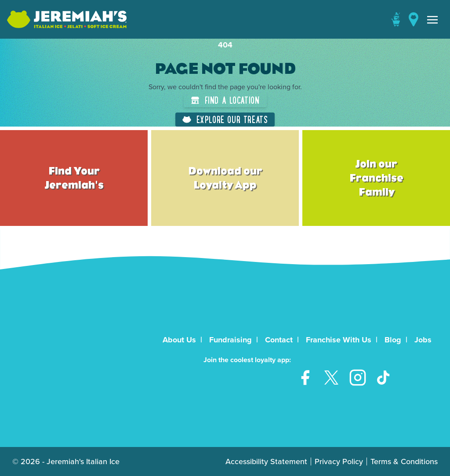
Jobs (423, 340)
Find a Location (225, 100)
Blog (393, 340)
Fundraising (230, 340)
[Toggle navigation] (432, 19)
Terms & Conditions (404, 461)
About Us (179, 340)
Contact (279, 340)
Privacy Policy (339, 461)
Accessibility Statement (266, 461)
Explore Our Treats (225, 119)
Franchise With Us (339, 340)
